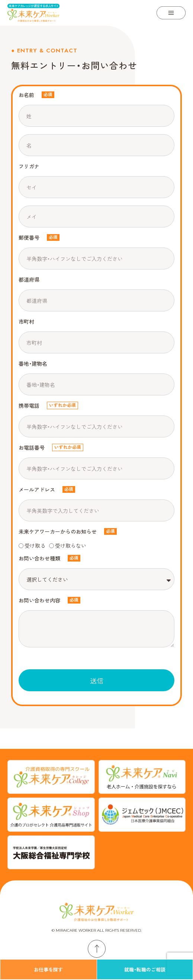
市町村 (26, 321)
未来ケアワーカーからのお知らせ (58, 531)
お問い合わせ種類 (39, 558)
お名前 (26, 95)
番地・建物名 (33, 363)
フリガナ (29, 166)
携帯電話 (29, 405)
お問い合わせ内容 (39, 600)
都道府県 (29, 279)
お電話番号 (32, 447)
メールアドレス (37, 489)
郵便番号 (29, 237)
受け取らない (71, 546)
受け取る (35, 546)
